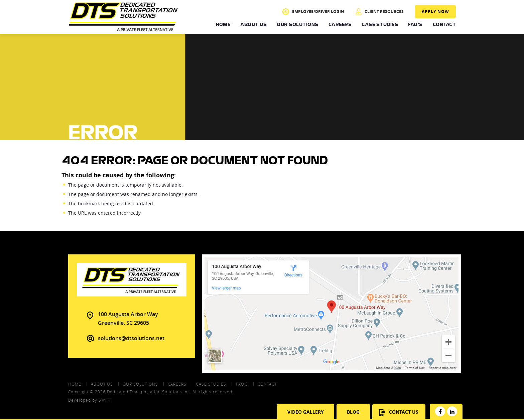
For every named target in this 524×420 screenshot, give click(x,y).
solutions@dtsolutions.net (131, 338)
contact (267, 384)
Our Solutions (298, 24)
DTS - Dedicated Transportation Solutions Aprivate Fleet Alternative (123, 17)
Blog (353, 412)
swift (105, 400)
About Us (253, 24)
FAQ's (415, 24)
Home (223, 24)
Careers (340, 24)
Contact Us (399, 412)
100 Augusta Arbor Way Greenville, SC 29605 (128, 319)
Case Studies (380, 24)
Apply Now (435, 12)
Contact (444, 24)
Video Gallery (306, 412)
